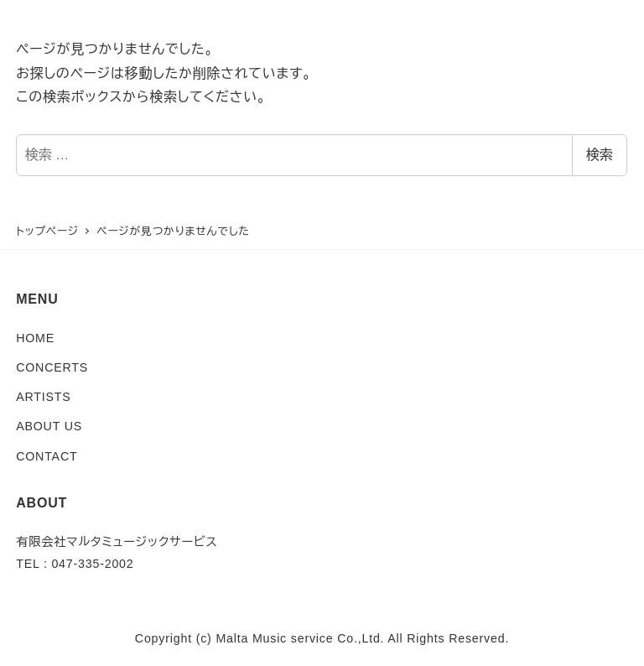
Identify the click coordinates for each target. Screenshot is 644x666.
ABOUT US (49, 426)
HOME (35, 338)
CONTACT (47, 456)
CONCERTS (52, 367)
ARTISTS (43, 397)
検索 (600, 155)
